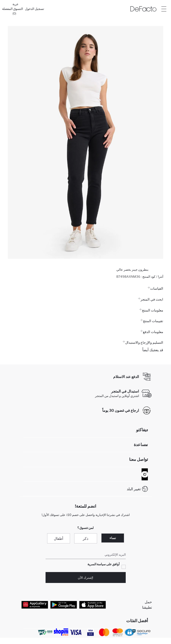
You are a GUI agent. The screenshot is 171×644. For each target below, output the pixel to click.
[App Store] (93, 605)
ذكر (85, 538)
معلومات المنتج (151, 310)
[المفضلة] (7, 9)
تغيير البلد (134, 489)
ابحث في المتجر (151, 299)
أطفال (59, 538)
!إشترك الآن (85, 578)
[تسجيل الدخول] (34, 9)
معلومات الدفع (152, 332)
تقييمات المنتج (152, 321)
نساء (113, 538)
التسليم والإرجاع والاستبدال (143, 342)
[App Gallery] (35, 605)
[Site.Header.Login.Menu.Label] (164, 9)
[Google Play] (64, 605)
